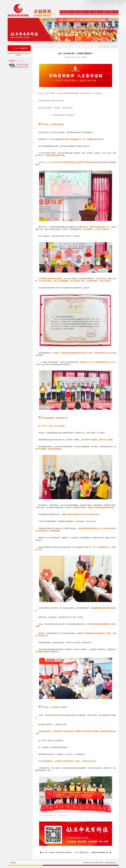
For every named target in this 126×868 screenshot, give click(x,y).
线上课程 (93, 12)
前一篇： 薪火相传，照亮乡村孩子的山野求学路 (57, 852)
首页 (100, 47)
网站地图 (13, 863)
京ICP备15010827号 (111, 863)
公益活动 (100, 12)
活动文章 (18, 55)
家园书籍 (108, 12)
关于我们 (115, 12)
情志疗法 (85, 12)
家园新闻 (63, 12)
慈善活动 (71, 12)
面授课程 (78, 12)
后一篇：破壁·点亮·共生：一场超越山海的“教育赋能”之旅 (91, 852)
